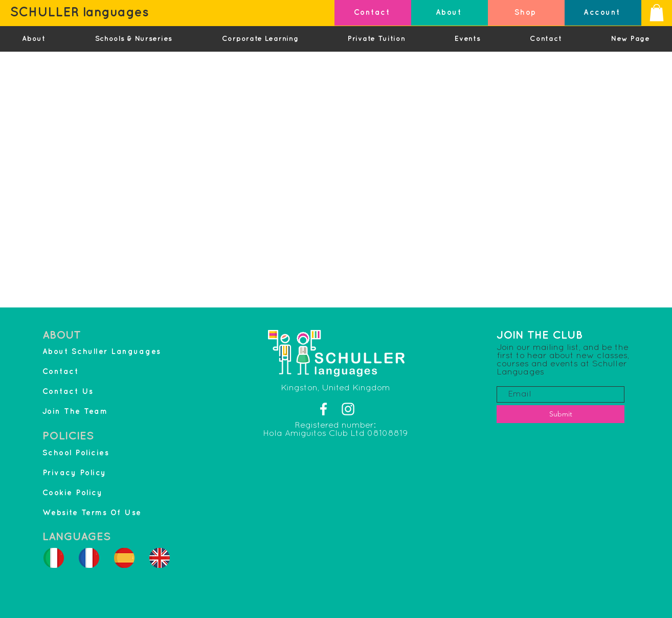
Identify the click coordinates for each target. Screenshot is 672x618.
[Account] (603, 13)
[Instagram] (348, 409)
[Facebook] (323, 409)
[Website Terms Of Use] (118, 513)
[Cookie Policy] (89, 493)
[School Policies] (89, 453)
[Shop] (526, 13)
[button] (657, 13)
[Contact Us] (89, 392)
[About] (450, 13)
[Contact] (373, 13)
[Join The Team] (89, 412)
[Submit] (561, 414)
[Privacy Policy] (89, 473)
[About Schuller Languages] (118, 352)
